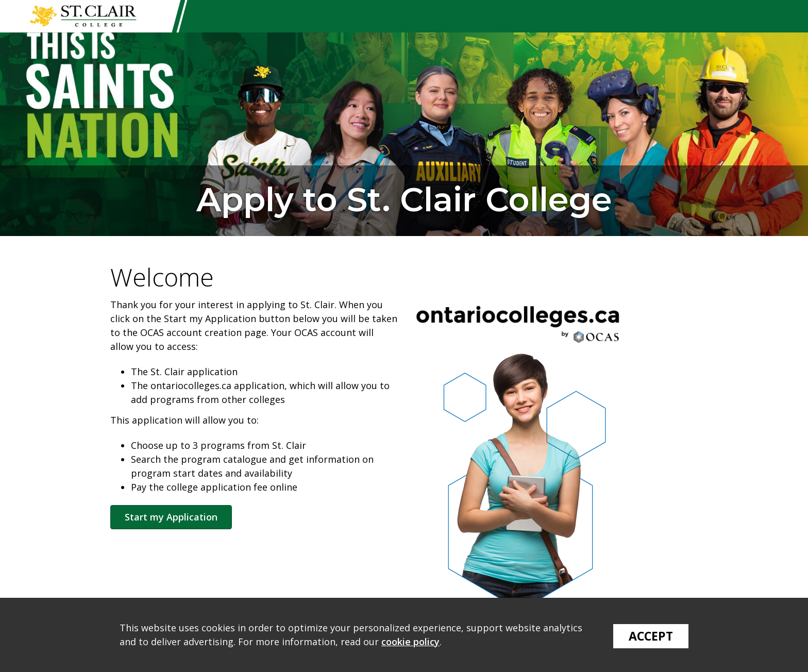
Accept (651, 636)
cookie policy (410, 642)
